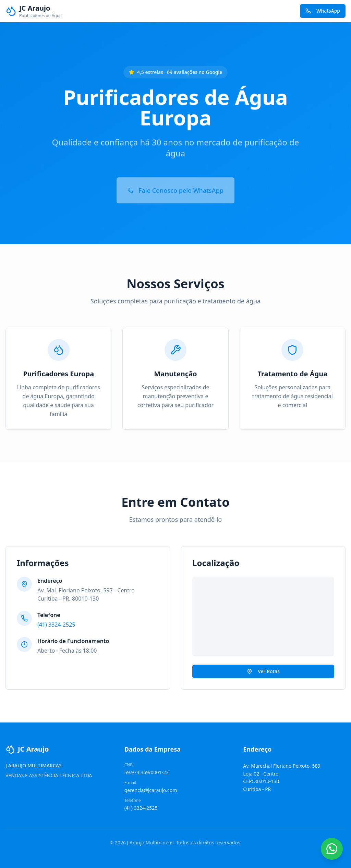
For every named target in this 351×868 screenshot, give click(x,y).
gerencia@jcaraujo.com (151, 790)
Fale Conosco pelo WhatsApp (175, 187)
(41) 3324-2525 (56, 625)
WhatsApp (323, 11)
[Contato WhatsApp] (332, 849)
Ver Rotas (263, 671)
